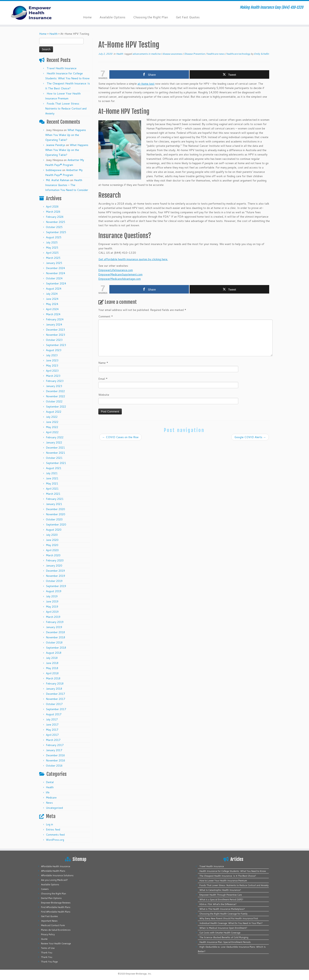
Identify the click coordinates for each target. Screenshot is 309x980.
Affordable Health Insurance (56, 866)
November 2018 (55, 637)
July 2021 (52, 473)
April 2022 (52, 432)
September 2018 (56, 648)
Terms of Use (48, 948)
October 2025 (54, 227)
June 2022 (52, 422)
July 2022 (52, 417)
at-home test (146, 84)
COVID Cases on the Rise (120, 437)
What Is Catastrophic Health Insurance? (220, 890)
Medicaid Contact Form (53, 925)
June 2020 (52, 540)
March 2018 (53, 678)
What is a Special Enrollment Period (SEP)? (221, 900)
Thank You (47, 953)
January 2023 (54, 386)
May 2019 (52, 607)
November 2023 (55, 335)
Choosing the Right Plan (151, 17)
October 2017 (54, 704)
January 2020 (54, 566)
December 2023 (55, 330)
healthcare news (216, 54)
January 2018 (54, 689)
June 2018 (52, 663)
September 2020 (56, 525)
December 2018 (55, 632)
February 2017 (55, 745)
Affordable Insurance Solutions (57, 875)
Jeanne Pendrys (56, 145)
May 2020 (52, 545)
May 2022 (52, 427)
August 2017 (54, 714)
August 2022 (54, 412)
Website (104, 395)
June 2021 (52, 478)
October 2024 (54, 278)
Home (87, 17)
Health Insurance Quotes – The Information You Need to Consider (67, 185)
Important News (49, 921)
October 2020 (54, 519)
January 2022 (54, 442)
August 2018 (54, 653)
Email (103, 379)
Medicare (51, 798)
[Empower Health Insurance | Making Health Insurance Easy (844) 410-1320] (36, 13)
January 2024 (54, 324)
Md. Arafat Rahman (58, 180)
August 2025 (54, 237)
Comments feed (55, 835)
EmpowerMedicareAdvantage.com (120, 279)
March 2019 (53, 617)
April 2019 (52, 612)
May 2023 (52, 366)
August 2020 (54, 530)
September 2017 (56, 709)
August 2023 (54, 350)
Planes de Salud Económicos (56, 930)
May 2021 (52, 483)
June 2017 (52, 725)
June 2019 (52, 601)
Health (53, 34)
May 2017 (52, 730)
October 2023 (54, 340)
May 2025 (52, 248)
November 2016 (55, 760)
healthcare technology (239, 54)
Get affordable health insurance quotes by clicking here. (133, 259)
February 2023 (55, 381)
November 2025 (55, 222)
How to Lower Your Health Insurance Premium (223, 881)
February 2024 (55, 319)
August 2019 (54, 591)
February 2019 (55, 622)
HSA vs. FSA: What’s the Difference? (218, 904)
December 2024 (55, 268)
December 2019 (55, 571)
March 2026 (53, 212)
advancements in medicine (147, 54)
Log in (49, 824)
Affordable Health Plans (53, 871)
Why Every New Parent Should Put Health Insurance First (229, 918)
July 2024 (52, 294)
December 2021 (55, 448)
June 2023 (52, 360)
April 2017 (52, 735)
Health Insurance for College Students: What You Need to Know (233, 871)
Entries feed (53, 829)
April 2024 (52, 309)
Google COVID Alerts (250, 437)
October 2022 (54, 401)
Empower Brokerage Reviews (56, 903)
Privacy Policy (48, 934)
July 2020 (52, 535)
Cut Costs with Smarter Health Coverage (220, 933)
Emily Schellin (262, 54)
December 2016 (55, 755)
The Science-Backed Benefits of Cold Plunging (224, 937)
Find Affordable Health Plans (56, 907)
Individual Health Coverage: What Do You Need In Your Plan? (231, 923)
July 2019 (52, 596)
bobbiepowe (54, 170)
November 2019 (55, 576)
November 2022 (55, 396)
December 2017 (55, 694)
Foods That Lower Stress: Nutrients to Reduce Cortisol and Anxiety (66, 108)
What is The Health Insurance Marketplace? (222, 909)
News (49, 803)
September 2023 (56, 345)
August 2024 (54, 289)
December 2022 (55, 391)
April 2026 (52, 207)
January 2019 (54, 627)
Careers (45, 889)
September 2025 (56, 232)
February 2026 (55, 217)
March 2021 (53, 494)
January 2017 (54, 750)
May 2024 (52, 304)
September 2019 (56, 586)
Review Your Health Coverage (56, 944)
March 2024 (53, 314)
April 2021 (52, 489)
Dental (50, 782)
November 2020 (55, 514)
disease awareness (173, 54)
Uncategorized (54, 808)
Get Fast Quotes (188, 17)
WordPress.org (55, 840)
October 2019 (54, 581)
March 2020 (53, 555)
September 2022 (56, 407)
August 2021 (54, 468)
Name (103, 363)
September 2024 (56, 283)
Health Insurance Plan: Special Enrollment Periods (225, 942)
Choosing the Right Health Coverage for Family (223, 914)
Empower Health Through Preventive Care (221, 895)
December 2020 (55, 509)
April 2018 (52, 673)
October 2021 (54, 458)
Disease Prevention (195, 54)
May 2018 (52, 668)
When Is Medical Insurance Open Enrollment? (223, 928)
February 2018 (55, 684)
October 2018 (54, 642)
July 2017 (52, 719)
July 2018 (52, 658)
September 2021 (56, 463)
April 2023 (52, 371)
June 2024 (52, 299)
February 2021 (55, 499)
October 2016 (54, 766)
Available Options (112, 17)
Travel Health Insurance (62, 68)
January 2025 (54, 263)
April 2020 (52, 550)
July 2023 (52, 355)
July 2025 (52, 242)
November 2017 (55, 699)
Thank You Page (49, 962)
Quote (44, 939)
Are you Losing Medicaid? (54, 880)
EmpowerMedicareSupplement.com (120, 274)
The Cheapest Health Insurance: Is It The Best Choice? (228, 876)
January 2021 (54, 504)
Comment (106, 316)
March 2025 (53, 258)
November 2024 (55, 273)
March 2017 (53, 740)
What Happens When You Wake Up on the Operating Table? (66, 135)
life (48, 792)
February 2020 (55, 560)
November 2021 (55, 453)
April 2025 (52, 253)
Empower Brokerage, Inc (139, 974)
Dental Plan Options (51, 898)
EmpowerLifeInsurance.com (116, 270)
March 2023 (53, 376)
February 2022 (55, 437)
